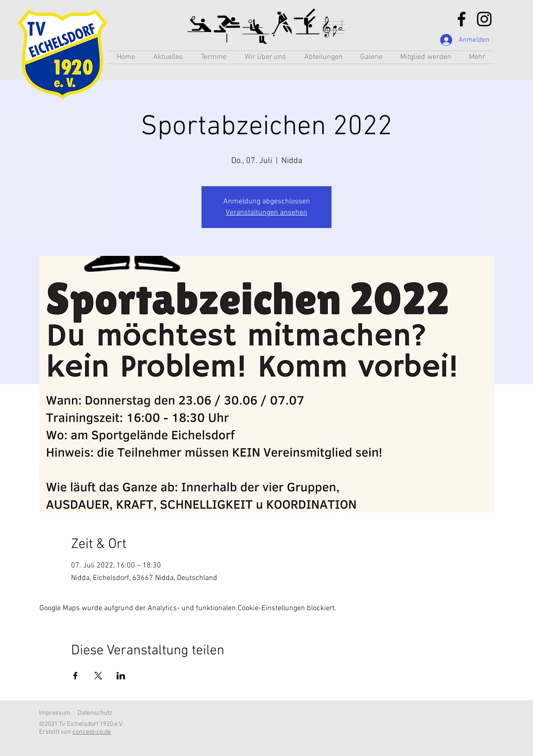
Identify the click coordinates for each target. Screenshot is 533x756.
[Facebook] (461, 19)
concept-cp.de (92, 732)
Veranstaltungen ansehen (266, 213)
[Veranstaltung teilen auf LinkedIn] (121, 676)
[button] (323, 57)
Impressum (55, 713)
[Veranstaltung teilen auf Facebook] (75, 676)
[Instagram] (484, 19)
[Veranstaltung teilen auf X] (98, 676)
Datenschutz (95, 713)
